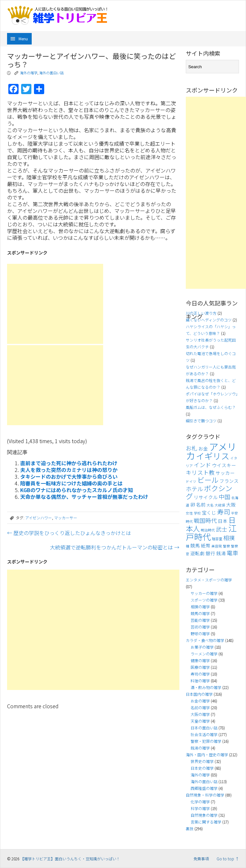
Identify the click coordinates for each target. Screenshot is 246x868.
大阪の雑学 (200, 714)
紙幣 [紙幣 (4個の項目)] (206, 545)
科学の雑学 (200, 808)
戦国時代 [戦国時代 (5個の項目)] (205, 520)
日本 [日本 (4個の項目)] (223, 521)
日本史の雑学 (202, 768)
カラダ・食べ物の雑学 (205, 640)
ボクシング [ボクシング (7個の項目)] (209, 492)
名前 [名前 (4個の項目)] (201, 504)
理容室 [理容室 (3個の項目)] (217, 539)
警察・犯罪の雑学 (206, 741)
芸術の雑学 (200, 627)
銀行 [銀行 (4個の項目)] (210, 553)
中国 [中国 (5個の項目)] (225, 497)
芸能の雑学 (200, 620)
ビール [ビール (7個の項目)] (208, 480)
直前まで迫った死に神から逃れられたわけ (69, 463)
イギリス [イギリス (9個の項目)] (213, 456)
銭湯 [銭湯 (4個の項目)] (221, 553)
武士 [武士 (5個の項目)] (222, 529)
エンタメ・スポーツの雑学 (209, 580)
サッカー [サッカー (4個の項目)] (225, 473)
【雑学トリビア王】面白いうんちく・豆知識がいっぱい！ (70, 859)
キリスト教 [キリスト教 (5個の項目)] (200, 472)
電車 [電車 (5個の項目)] (233, 553)
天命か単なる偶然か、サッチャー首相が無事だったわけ (84, 497)
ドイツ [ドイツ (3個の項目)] (191, 481)
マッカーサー (66, 518)
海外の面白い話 (51, 73)
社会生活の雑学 (204, 734)
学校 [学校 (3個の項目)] (197, 513)
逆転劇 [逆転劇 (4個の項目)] (197, 553)
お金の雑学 (200, 701)
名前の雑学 (200, 707)
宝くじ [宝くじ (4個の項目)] (209, 512)
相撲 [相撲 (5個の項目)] (229, 538)
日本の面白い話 (204, 728)
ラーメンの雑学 (204, 654)
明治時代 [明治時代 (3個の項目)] (208, 530)
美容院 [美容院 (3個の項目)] (217, 546)
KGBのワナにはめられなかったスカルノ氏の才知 (77, 490)
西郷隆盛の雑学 (204, 788)
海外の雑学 (29, 73)
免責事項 (201, 859)
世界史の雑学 (202, 761)
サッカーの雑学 (204, 593)
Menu (23, 39)
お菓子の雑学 (202, 647)
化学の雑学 (200, 802)
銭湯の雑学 (200, 748)
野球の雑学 (200, 633)
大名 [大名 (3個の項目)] (210, 505)
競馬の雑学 (200, 613)
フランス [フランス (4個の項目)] (229, 481)
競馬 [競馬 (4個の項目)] (195, 545)
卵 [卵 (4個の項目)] (193, 504)
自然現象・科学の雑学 (205, 795)
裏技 (190, 828)
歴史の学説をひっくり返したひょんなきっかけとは (69, 533)
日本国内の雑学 (199, 694)
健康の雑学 (200, 660)
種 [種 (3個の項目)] (188, 546)
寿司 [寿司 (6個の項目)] (224, 512)
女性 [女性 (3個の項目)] (189, 513)
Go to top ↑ (228, 859)
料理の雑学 (200, 681)
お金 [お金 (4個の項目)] (203, 448)
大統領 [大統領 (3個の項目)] (220, 505)
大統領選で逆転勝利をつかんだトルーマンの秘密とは (115, 547)
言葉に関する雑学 (206, 822)
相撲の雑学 (200, 607)
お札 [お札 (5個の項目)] (192, 448)
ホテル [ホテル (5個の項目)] (194, 489)
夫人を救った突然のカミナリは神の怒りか (69, 470)
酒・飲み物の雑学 (206, 687)
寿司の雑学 (200, 674)
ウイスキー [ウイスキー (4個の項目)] (224, 465)
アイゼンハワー (39, 518)
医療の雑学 (200, 667)
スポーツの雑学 (204, 600)
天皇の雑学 (200, 721)
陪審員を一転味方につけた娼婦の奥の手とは (71, 483)
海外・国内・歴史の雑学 (207, 754)
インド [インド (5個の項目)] (202, 465)
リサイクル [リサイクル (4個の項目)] (206, 497)
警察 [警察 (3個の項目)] (226, 546)
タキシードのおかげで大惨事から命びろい (69, 476)
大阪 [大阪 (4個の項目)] (231, 504)
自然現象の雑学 (204, 815)
